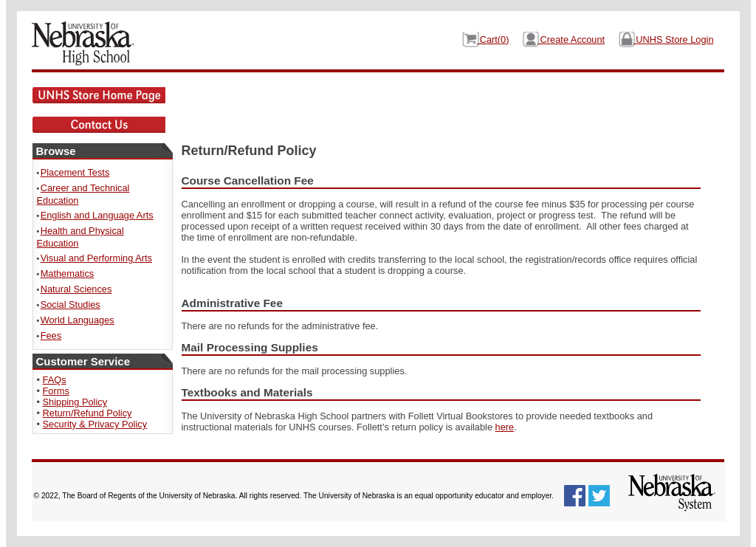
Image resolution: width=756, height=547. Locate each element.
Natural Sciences (76, 289)
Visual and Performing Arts (96, 258)
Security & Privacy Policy (95, 424)
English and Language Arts (97, 215)
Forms (56, 391)
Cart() (493, 39)
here (505, 427)
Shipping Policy (75, 402)
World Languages (78, 320)
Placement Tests (75, 172)
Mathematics (68, 273)
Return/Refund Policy (87, 413)
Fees (51, 336)
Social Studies (71, 305)
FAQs (55, 380)
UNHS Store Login (674, 39)
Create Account (571, 39)
